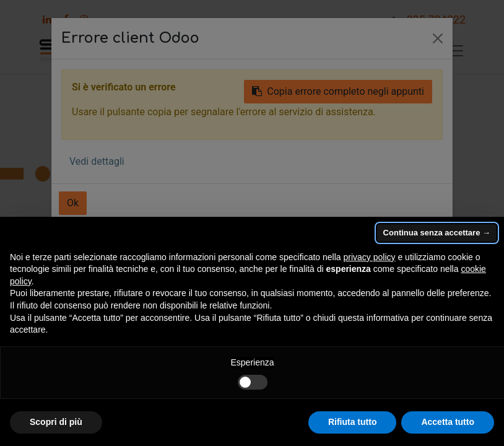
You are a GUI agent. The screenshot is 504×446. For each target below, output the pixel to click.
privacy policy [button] (370, 257)
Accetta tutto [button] (448, 422)
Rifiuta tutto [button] (353, 422)
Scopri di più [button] (56, 422)
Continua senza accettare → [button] (437, 233)
